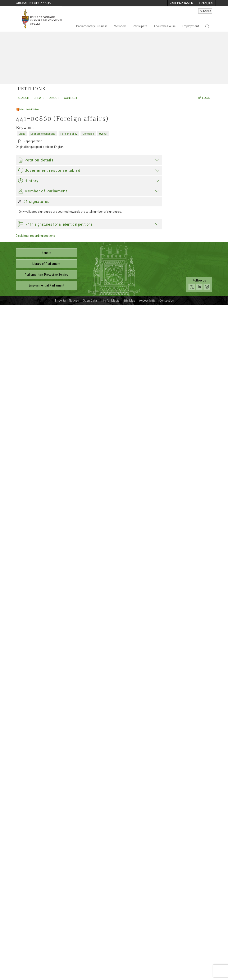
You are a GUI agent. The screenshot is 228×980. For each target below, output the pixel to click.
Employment (190, 26)
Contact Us (167, 976)
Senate (46, 928)
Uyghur (103, 134)
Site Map (129, 976)
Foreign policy (69, 134)
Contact (71, 98)
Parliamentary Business (92, 26)
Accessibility (147, 976)
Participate (140, 26)
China (22, 134)
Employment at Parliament (46, 961)
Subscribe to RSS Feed (28, 109)
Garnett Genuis (29, 799)
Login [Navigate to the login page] (204, 98)
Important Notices (67, 976)
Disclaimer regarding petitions (35, 911)
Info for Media (110, 976)
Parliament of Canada (33, 3)
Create (39, 98)
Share (205, 11)
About (54, 98)
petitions (31, 89)
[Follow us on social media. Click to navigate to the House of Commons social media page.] (199, 960)
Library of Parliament (46, 939)
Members (120, 26)
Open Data (90, 976)
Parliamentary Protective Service (46, 950)
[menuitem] (182, 3)
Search (23, 98)
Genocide (88, 134)
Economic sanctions (43, 134)
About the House (165, 26)
